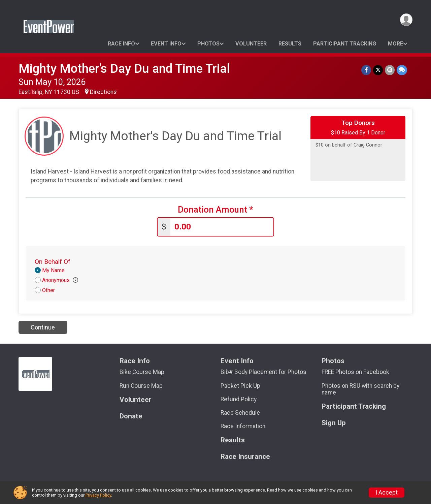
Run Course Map (141, 386)
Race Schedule (240, 413)
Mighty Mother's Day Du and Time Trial (124, 69)
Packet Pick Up (240, 386)
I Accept (387, 493)
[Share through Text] (402, 70)
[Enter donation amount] (222, 227)
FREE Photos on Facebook (355, 372)
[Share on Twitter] (378, 70)
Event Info (166, 44)
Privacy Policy (98, 495)
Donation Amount (215, 210)
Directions (103, 92)
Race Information (243, 426)
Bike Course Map (142, 372)
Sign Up (334, 423)
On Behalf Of (53, 262)
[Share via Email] (390, 70)
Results (290, 44)
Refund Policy (239, 399)
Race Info (121, 44)
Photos (208, 44)
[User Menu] (406, 20)
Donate (131, 416)
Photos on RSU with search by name (360, 389)
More (395, 44)
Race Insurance (245, 457)
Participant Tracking (345, 44)
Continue (43, 327)
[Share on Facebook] (366, 70)
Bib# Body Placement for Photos (263, 372)
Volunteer (251, 44)
